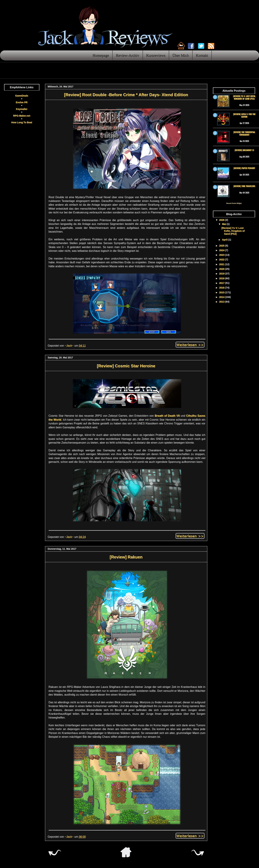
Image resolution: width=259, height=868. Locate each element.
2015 (222, 292)
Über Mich (181, 55)
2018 (222, 278)
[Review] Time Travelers (244, 186)
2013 (222, 302)
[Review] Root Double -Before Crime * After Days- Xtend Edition (126, 95)
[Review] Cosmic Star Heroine (126, 366)
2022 (222, 260)
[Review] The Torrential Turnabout (244, 133)
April (225, 240)
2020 (222, 269)
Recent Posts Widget (234, 203)
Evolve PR (22, 102)
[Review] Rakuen (126, 557)
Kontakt (202, 55)
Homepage (101, 55)
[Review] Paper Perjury (244, 168)
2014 (222, 297)
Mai (224, 224)
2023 (222, 255)
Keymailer (22, 109)
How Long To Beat (22, 122)
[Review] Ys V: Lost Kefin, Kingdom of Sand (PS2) (244, 97)
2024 (222, 250)
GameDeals (22, 96)
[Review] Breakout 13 (244, 150)
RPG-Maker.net (22, 116)
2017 (222, 283)
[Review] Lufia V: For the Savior (244, 115)
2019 (222, 274)
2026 (222, 220)
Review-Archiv (128, 55)
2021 (222, 264)
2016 (222, 288)
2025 (222, 246)
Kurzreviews (156, 55)
